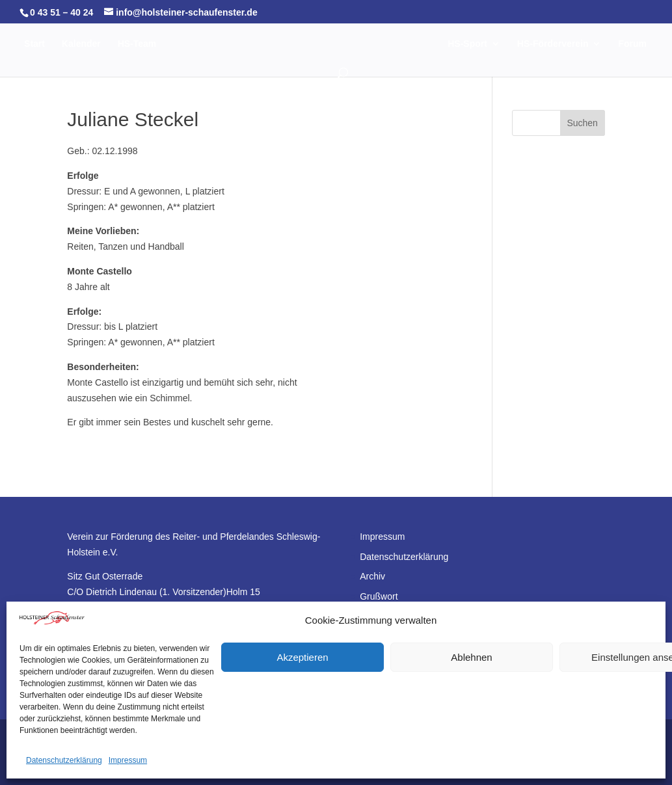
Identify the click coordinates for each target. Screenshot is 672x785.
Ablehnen (471, 657)
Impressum (128, 760)
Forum (336, 73)
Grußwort (379, 596)
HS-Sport (497, 44)
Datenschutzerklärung (64, 760)
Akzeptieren (302, 657)
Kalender (83, 44)
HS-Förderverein (582, 44)
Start (36, 44)
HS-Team (139, 44)
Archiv (372, 576)
